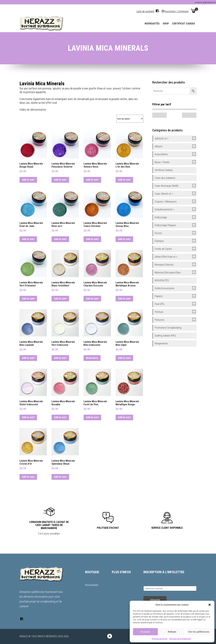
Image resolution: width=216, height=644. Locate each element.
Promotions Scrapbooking (168, 328)
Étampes (159, 241)
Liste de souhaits (145, 11)
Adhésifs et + (162, 139)
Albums (159, 146)
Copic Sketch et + (164, 194)
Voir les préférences (199, 632)
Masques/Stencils (164, 265)
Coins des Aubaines (165, 178)
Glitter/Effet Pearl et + (166, 257)
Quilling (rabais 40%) (165, 336)
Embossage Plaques (165, 225)
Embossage (161, 217)
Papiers (159, 296)
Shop (166, 24)
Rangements (161, 343)
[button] (210, 605)
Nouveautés (152, 24)
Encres (158, 233)
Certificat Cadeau (183, 24)
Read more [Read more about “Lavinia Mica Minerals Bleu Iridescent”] (92, 358)
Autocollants (161, 154)
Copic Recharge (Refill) (167, 186)
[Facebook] (157, 11)
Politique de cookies (160, 639)
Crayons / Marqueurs (166, 202)
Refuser (172, 632)
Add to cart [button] (28, 180)
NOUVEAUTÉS (162, 280)
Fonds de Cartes (163, 249)
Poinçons (160, 320)
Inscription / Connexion (177, 11)
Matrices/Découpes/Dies (168, 273)
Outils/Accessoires (165, 288)
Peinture (159, 312)
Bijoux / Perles (162, 162)
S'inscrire (155, 600)
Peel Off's (160, 304)
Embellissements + (164, 209)
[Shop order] (130, 119)
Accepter (145, 632)
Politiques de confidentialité (180, 639)
